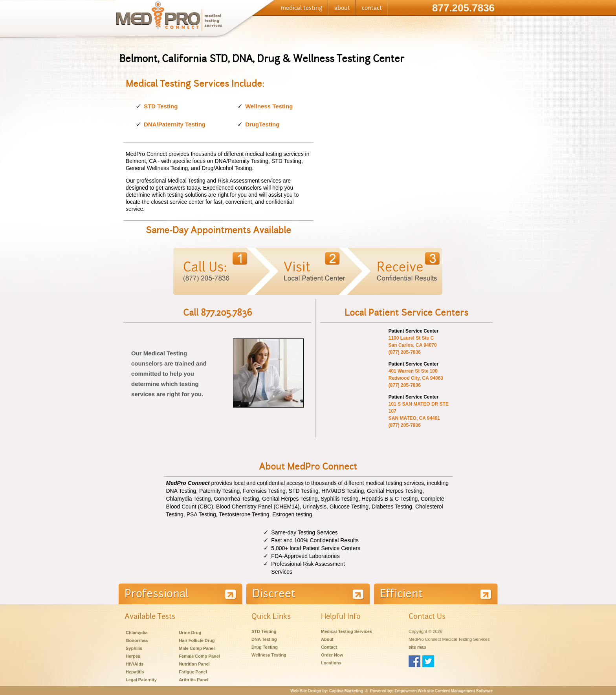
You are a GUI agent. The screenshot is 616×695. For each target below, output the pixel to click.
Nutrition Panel (194, 664)
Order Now (332, 655)
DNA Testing (264, 639)
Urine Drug (190, 633)
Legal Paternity (141, 680)
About (327, 639)
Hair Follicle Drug (197, 640)
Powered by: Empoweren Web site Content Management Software (431, 691)
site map (417, 647)
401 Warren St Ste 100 (413, 371)
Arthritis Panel (193, 680)
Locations (331, 663)
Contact (329, 647)
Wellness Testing (269, 106)
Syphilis (134, 648)
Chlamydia (137, 633)
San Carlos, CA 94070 (413, 345)
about (342, 8)
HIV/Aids (135, 664)
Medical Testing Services (346, 631)
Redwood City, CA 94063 (416, 378)
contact (372, 8)
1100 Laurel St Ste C (411, 338)
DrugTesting (262, 124)
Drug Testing (265, 647)
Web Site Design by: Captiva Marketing (327, 691)
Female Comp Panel (199, 656)
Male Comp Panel (197, 648)
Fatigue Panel (193, 672)
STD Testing (161, 106)
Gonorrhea (137, 640)
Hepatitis (135, 672)
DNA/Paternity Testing (175, 124)
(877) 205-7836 (405, 352)
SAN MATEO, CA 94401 (414, 418)
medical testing (302, 8)
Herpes (133, 656)
